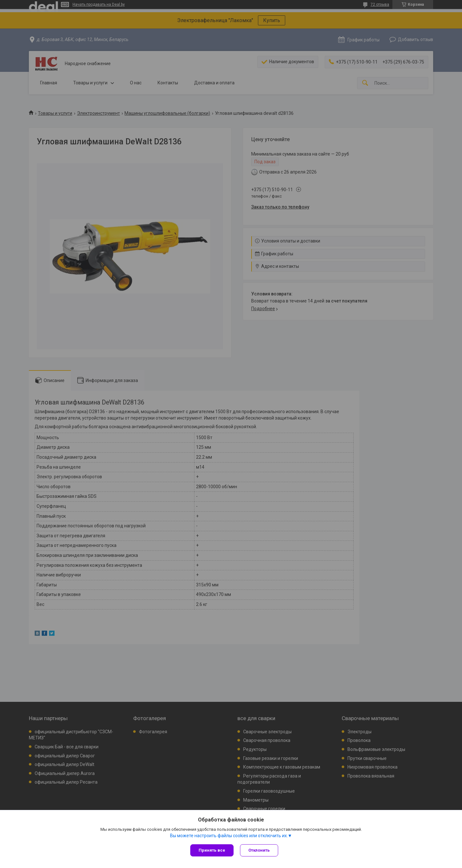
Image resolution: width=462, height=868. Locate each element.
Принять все (212, 850)
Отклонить (259, 850)
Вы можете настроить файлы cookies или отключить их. (229, 836)
